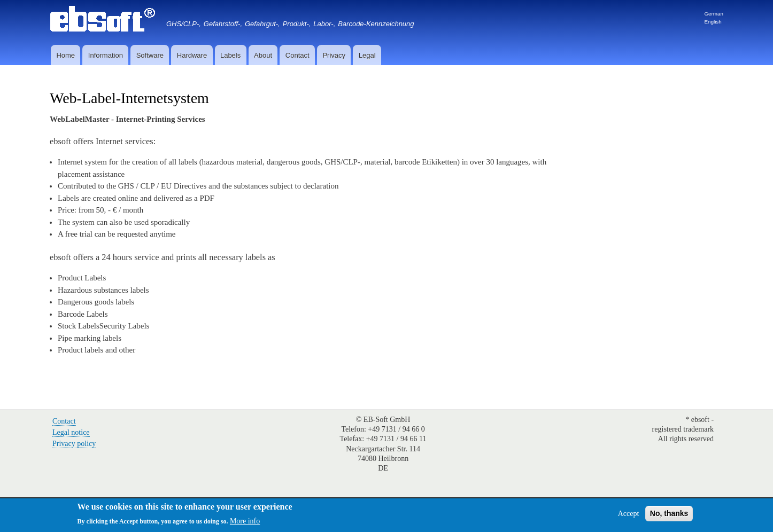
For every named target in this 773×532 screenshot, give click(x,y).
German (714, 14)
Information (106, 55)
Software (150, 55)
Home (65, 55)
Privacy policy (74, 444)
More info (245, 521)
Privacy (334, 55)
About (263, 55)
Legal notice (71, 432)
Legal (367, 55)
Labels (230, 55)
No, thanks (669, 513)
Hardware (192, 55)
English (713, 22)
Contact (297, 55)
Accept (629, 514)
